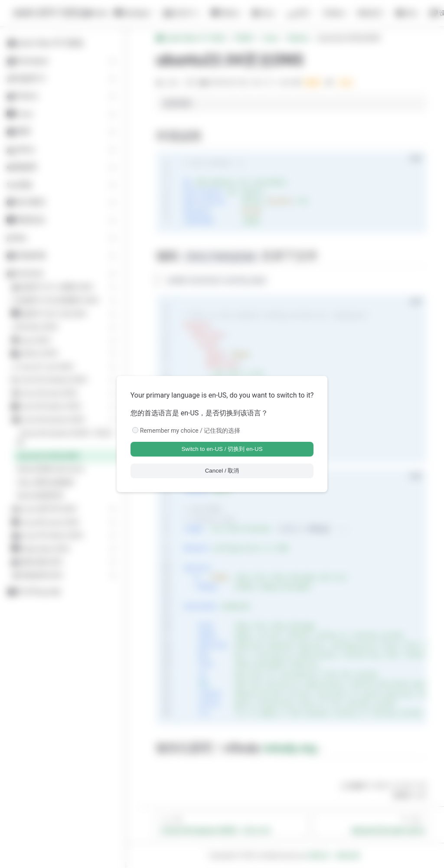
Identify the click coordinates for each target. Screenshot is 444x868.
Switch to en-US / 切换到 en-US (222, 449)
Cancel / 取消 (222, 471)
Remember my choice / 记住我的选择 (190, 431)
